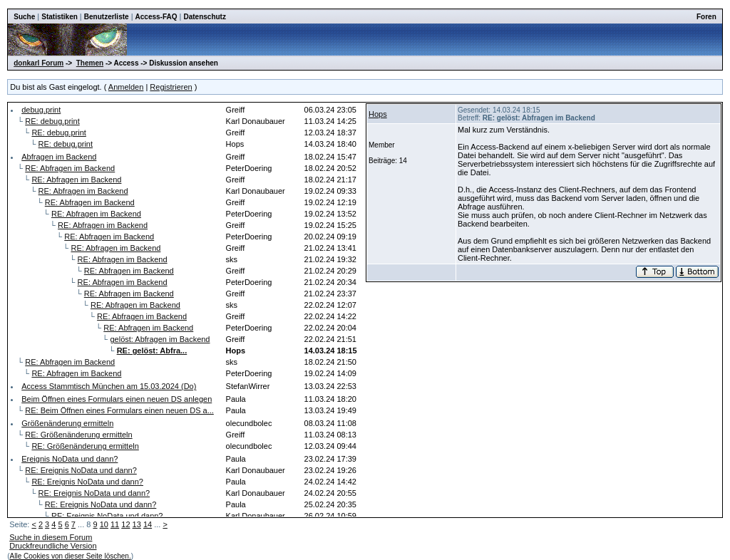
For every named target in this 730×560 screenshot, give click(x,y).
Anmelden (126, 87)
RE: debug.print (52, 121)
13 (137, 524)
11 (115, 524)
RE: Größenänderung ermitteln (78, 435)
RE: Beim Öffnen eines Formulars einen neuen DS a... (119, 410)
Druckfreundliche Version (53, 546)
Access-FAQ (156, 17)
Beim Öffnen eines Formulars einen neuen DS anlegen (117, 399)
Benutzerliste (107, 17)
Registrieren (171, 87)
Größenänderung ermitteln (67, 423)
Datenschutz (204, 17)
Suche (24, 17)
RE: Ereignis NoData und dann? (81, 470)
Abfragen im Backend (59, 157)
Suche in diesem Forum (51, 537)
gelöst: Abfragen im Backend (160, 339)
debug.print (41, 110)
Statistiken (60, 17)
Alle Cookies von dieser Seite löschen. (71, 556)
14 (148, 524)
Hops (378, 114)
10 (104, 524)
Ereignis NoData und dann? (70, 459)
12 (125, 524)
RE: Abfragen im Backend (70, 168)
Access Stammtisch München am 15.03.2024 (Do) (109, 386)
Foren (706, 17)
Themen (90, 63)
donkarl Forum (38, 63)
